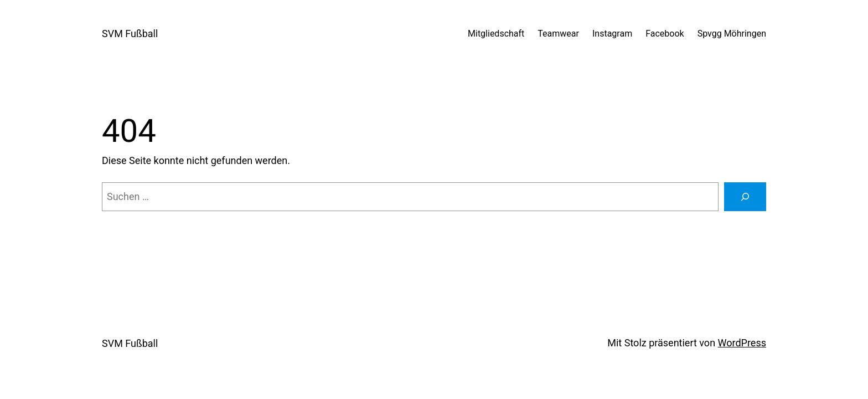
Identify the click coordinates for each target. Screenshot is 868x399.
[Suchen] (745, 197)
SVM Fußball (130, 34)
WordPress (742, 343)
